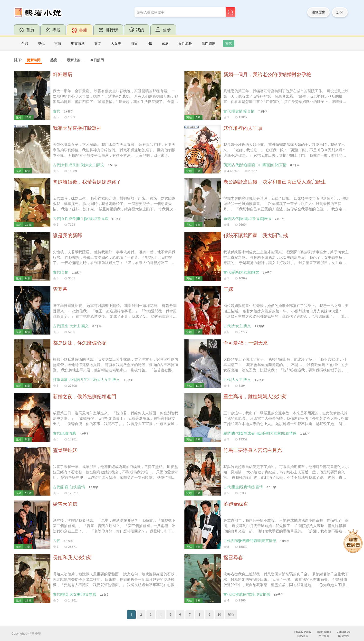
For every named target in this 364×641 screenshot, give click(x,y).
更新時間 (34, 60)
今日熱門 (97, 60)
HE (150, 43)
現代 (41, 43)
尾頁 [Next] (231, 615)
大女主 (116, 43)
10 (219, 615)
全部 (25, 43)
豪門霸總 (209, 43)
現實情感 (78, 43)
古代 (229, 43)
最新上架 (74, 60)
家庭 (165, 43)
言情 (58, 43)
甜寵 (134, 43)
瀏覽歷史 (318, 12)
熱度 (54, 60)
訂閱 (340, 12)
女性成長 (185, 43)
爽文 (98, 43)
